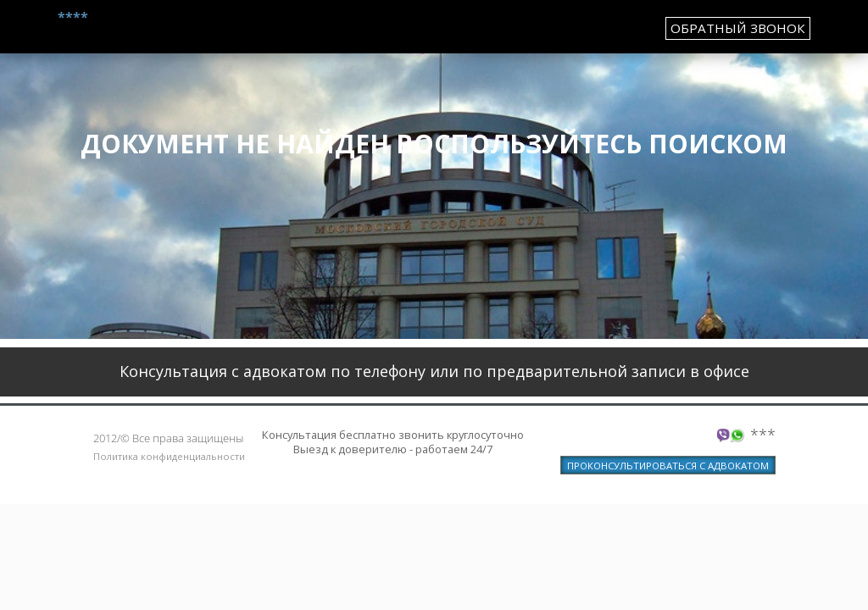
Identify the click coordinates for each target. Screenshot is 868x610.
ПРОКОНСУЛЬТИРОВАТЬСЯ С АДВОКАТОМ (668, 466)
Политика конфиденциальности (169, 456)
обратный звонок (738, 28)
